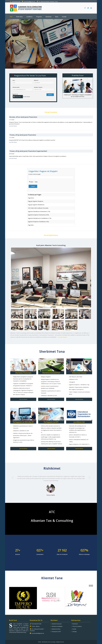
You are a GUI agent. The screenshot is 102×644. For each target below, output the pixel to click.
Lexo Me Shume (13, 126)
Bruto (32, 182)
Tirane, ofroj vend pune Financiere (23, 135)
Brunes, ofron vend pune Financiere (23, 117)
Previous (6, 43)
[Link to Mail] (91, 8)
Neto (36, 182)
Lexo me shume (23, 399)
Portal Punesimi (51, 112)
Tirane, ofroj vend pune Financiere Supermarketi (28, 151)
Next (96, 43)
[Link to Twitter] (88, 8)
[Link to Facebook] (85, 8)
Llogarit (33, 186)
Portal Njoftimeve (51, 235)
